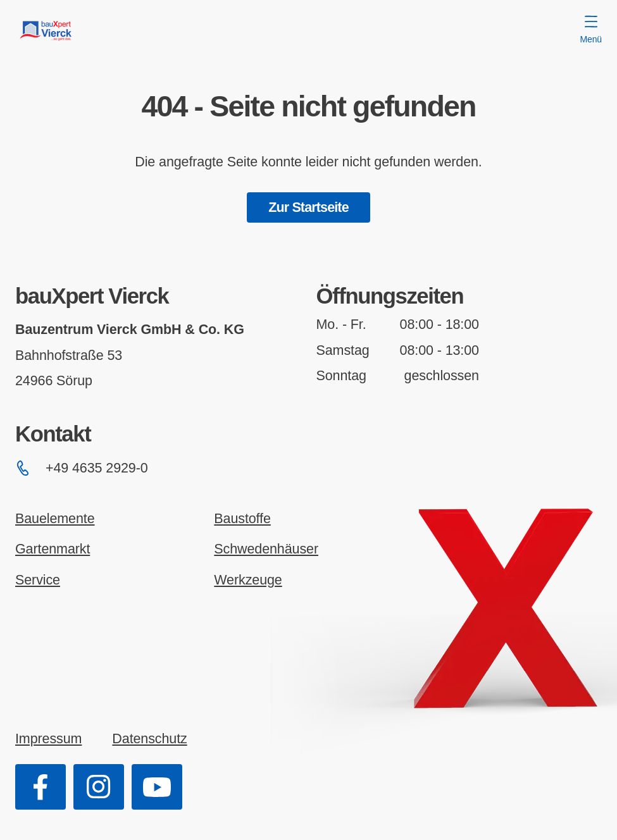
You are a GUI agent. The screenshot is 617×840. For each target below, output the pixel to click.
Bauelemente (55, 519)
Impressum (48, 739)
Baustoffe (242, 519)
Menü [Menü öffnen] (591, 30)
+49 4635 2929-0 (82, 468)
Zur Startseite (308, 207)
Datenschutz (149, 739)
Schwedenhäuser (266, 549)
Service (38, 580)
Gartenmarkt (53, 549)
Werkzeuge (248, 580)
